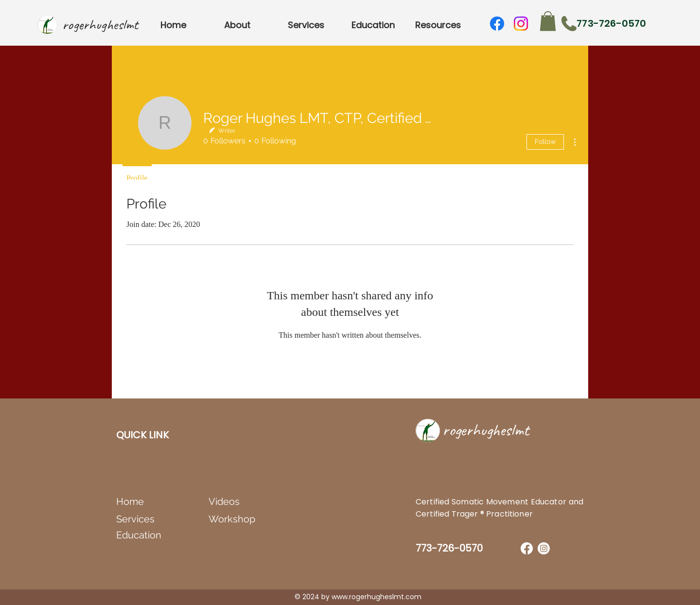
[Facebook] (497, 24)
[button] (548, 21)
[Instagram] (521, 24)
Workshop (232, 519)
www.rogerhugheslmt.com (376, 597)
